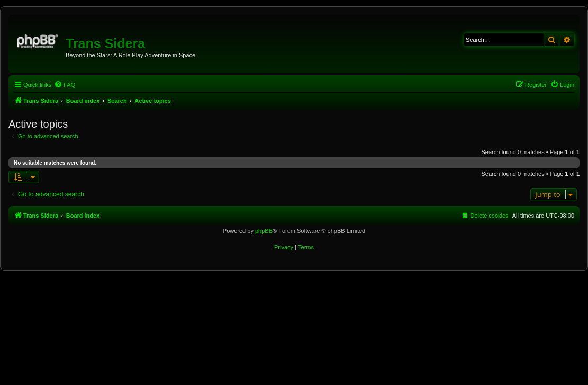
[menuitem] (65, 85)
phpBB (264, 231)
